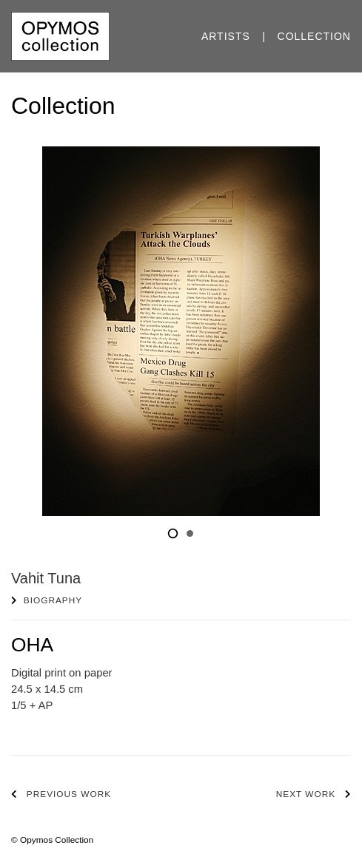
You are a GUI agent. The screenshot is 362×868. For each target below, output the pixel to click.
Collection (314, 36)
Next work (306, 794)
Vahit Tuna (46, 578)
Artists (226, 36)
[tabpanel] (181, 331)
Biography (53, 600)
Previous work (69, 794)
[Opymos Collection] (60, 35)
